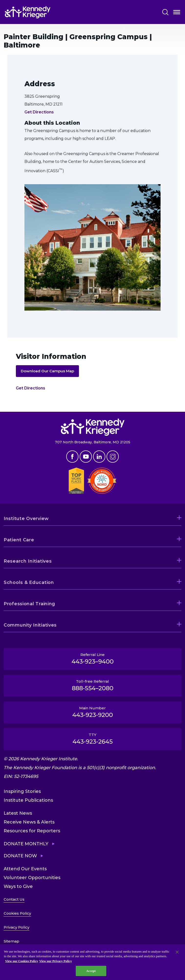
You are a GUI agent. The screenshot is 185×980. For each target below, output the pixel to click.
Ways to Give (18, 886)
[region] (92, 962)
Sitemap (11, 941)
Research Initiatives (28, 561)
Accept (91, 971)
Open (177, 13)
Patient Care (19, 540)
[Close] (177, 952)
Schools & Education (29, 582)
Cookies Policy (17, 913)
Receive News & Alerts (29, 822)
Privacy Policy (16, 927)
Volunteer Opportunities (32, 878)
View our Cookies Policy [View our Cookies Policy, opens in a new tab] (22, 961)
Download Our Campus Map (47, 371)
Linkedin (99, 457)
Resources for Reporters (32, 831)
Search (165, 12)
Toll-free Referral (92, 685)
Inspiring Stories (22, 791)
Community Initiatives (30, 625)
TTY (92, 739)
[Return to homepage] (28, 12)
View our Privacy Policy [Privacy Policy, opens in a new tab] (56, 961)
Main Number (92, 712)
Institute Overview (26, 519)
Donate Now (20, 856)
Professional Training (29, 604)
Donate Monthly (26, 844)
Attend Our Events (25, 869)
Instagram (113, 457)
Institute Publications (28, 800)
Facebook (72, 457)
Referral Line (92, 659)
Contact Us (14, 899)
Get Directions (39, 112)
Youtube (86, 457)
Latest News (18, 813)
